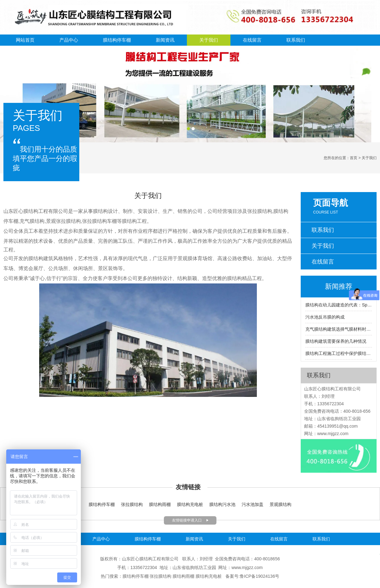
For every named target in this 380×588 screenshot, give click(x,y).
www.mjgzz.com (333, 434)
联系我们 (296, 40)
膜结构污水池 (223, 504)
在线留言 (252, 40)
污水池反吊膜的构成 (325, 317)
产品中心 (69, 40)
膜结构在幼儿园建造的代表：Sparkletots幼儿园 (339, 305)
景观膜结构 (280, 504)
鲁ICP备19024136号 (260, 576)
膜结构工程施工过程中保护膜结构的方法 (339, 353)
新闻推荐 (339, 286)
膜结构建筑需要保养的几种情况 (336, 341)
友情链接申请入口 (187, 520)
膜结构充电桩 (190, 504)
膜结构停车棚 (117, 40)
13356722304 (144, 567)
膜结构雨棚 (160, 504)
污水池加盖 (253, 504)
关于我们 (209, 40)
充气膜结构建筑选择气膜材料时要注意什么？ (339, 329)
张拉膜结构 (132, 504)
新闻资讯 (165, 40)
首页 (354, 158)
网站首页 (25, 40)
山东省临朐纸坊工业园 (194, 567)
